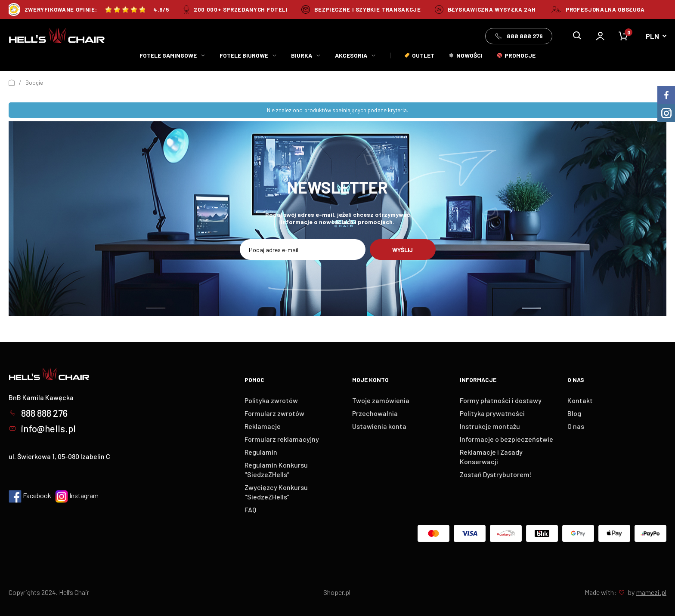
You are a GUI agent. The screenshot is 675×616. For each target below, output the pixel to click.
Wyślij (403, 250)
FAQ (250, 510)
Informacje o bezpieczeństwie (506, 439)
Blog (574, 413)
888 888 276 (519, 36)
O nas (576, 426)
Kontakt (580, 400)
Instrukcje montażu (490, 426)
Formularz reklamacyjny (282, 439)
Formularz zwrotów (274, 413)
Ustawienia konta (379, 426)
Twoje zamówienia (381, 400)
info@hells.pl (42, 428)
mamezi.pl (651, 592)
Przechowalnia (375, 413)
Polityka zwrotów (271, 400)
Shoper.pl (337, 592)
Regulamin (261, 452)
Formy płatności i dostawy (501, 400)
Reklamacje (263, 426)
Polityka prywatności (492, 413)
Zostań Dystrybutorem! (496, 474)
